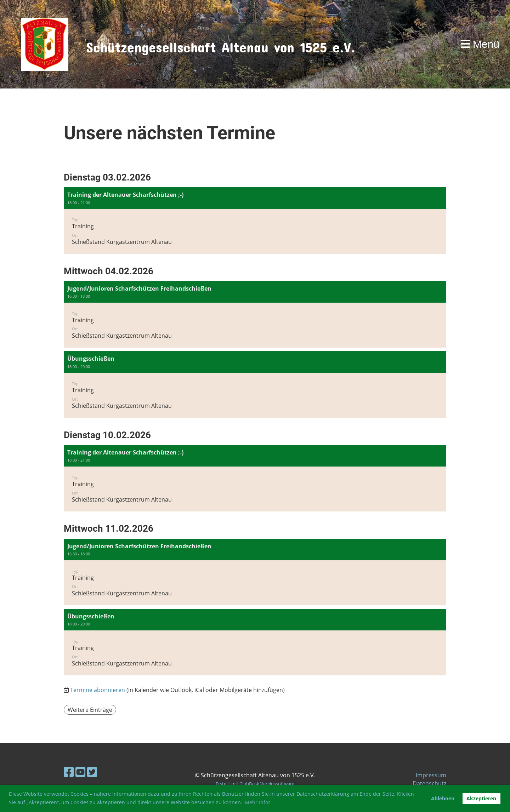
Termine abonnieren (98, 690)
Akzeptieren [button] (481, 798)
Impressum (431, 775)
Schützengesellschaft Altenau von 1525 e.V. (221, 44)
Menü (480, 44)
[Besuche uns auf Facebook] (69, 772)
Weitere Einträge (90, 710)
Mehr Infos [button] (258, 802)
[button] (255, 221)
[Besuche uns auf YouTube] (80, 772)
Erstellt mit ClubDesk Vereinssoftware (255, 784)
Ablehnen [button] (443, 798)
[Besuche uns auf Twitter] (92, 772)
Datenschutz (429, 783)
